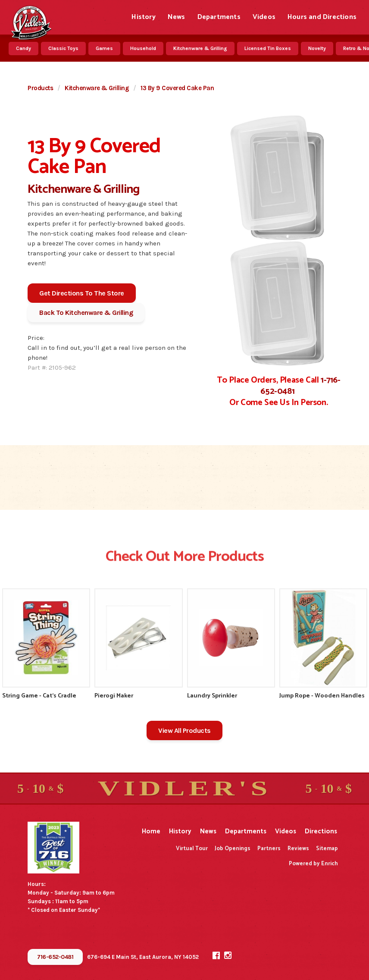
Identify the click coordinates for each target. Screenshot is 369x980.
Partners (269, 849)
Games (104, 48)
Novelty (317, 48)
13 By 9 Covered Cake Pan (177, 88)
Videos (264, 17)
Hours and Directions (322, 17)
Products (40, 88)
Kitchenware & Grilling (200, 48)
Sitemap (327, 849)
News (177, 17)
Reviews (298, 849)
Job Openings (233, 849)
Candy (23, 48)
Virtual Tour (192, 849)
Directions (321, 831)
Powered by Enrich (313, 864)
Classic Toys (63, 48)
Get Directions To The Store (82, 293)
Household (143, 48)
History (143, 17)
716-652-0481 (55, 957)
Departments (219, 17)
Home (151, 831)
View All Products (184, 730)
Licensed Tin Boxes (268, 48)
